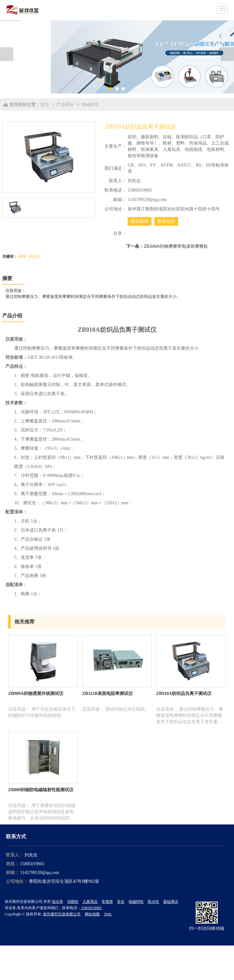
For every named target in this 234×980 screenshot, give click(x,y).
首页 (45, 104)
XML (108, 914)
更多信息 (166, 221)
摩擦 (22, 257)
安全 (121, 902)
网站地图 (92, 914)
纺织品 (34, 257)
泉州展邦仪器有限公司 (62, 914)
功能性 (73, 902)
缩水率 (57, 902)
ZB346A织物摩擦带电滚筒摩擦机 (176, 246)
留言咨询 (140, 221)
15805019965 (32, 864)
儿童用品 (90, 902)
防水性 (153, 902)
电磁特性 (90, 104)
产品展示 (65, 104)
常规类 (107, 902)
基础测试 (171, 902)
